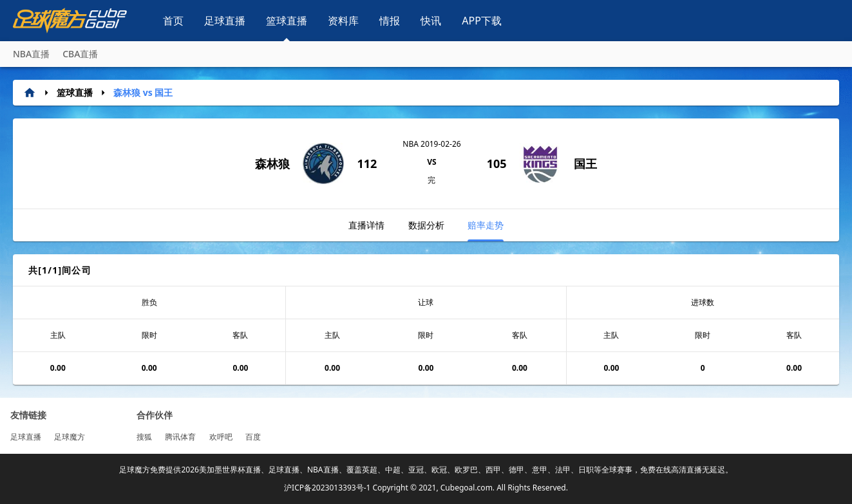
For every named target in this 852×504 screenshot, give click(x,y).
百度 (253, 437)
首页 (173, 21)
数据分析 (426, 225)
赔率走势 (486, 230)
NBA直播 (31, 54)
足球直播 (225, 21)
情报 (390, 21)
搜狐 (144, 437)
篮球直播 (287, 21)
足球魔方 (70, 437)
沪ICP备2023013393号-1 (327, 488)
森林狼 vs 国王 (143, 92)
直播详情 (366, 225)
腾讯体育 (180, 437)
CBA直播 (80, 54)
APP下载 (482, 21)
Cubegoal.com (467, 488)
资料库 (343, 21)
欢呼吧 (221, 437)
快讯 (431, 21)
